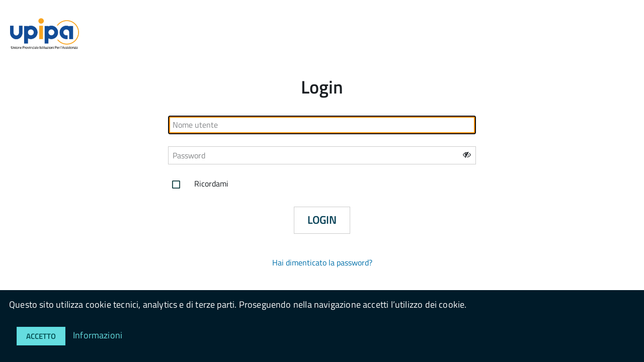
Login (322, 220)
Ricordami (198, 185)
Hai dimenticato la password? (322, 262)
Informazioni (98, 335)
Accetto (41, 336)
